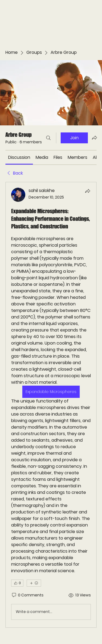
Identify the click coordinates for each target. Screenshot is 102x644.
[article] (51, 405)
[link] (19, 157)
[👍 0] (17, 583)
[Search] (48, 138)
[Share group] (94, 138)
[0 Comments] (27, 595)
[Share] (88, 191)
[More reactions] (34, 583)
